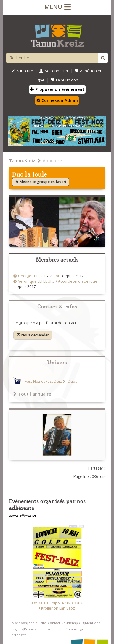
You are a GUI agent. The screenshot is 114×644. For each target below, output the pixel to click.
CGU (80, 623)
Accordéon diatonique (78, 281)
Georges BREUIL (32, 276)
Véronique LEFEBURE (36, 281)
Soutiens (68, 623)
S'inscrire (22, 71)
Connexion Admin (57, 100)
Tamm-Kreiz (22, 160)
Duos (72, 381)
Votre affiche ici (22, 516)
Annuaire (52, 160)
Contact (54, 623)
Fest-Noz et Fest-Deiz (43, 381)
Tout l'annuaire (32, 394)
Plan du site (37, 623)
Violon (55, 276)
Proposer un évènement (57, 89)
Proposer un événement (44, 629)
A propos (19, 623)
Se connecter (54, 71)
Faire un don (64, 80)
